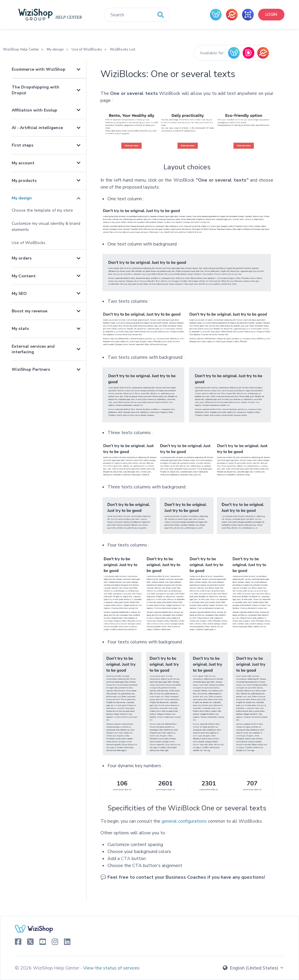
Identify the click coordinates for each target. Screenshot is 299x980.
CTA (126, 859)
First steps (22, 145)
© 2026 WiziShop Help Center (48, 968)
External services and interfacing (33, 349)
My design (55, 49)
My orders (22, 258)
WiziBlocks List (122, 49)
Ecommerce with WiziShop (39, 69)
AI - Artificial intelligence (37, 128)
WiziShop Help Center (21, 49)
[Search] (137, 15)
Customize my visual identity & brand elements (46, 227)
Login (271, 14)
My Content (24, 276)
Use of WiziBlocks (87, 49)
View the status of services (111, 968)
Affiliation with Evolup (34, 110)
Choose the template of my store (42, 210)
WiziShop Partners (31, 369)
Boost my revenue (29, 311)
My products (24, 181)
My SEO (19, 294)
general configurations (184, 821)
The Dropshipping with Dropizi (35, 90)
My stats (20, 329)
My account (23, 163)
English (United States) (253, 968)
